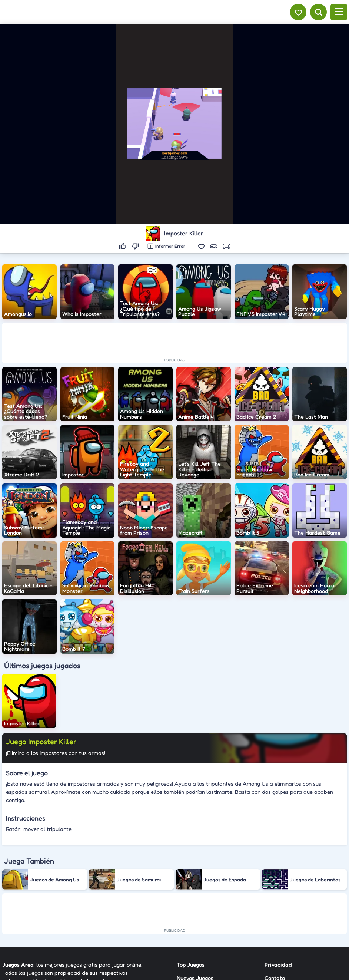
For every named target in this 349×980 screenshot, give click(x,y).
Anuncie (275, 928)
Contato (275, 902)
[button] (201, 246)
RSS (269, 915)
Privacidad (278, 889)
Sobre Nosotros (196, 928)
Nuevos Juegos (195, 902)
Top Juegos (191, 889)
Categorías (190, 915)
